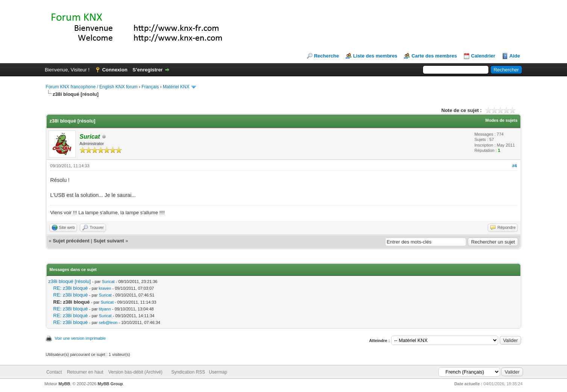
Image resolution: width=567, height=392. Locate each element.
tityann (105, 309)
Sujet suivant (109, 241)
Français (150, 87)
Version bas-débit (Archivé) (135, 372)
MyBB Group (110, 384)
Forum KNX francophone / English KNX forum (92, 87)
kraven (105, 288)
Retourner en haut (85, 372)
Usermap (218, 372)
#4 (514, 166)
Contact (54, 372)
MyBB (64, 384)
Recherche (326, 56)
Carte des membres (434, 56)
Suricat (108, 282)
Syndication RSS (188, 372)
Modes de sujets (502, 120)
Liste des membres (375, 56)
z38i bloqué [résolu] (70, 281)
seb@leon (108, 322)
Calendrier (483, 56)
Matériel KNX (176, 87)
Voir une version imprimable (80, 338)
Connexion (115, 70)
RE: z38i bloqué (71, 288)
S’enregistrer (147, 70)
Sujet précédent (71, 241)
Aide (515, 56)
